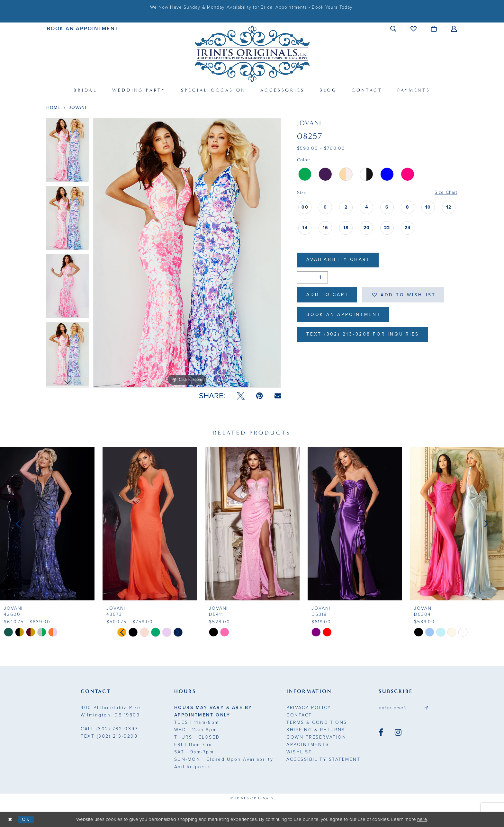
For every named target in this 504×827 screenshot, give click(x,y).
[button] (394, 29)
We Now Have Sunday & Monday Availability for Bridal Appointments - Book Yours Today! (252, 7)
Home (53, 108)
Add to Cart (328, 295)
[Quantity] (312, 278)
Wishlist (299, 752)
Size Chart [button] (446, 193)
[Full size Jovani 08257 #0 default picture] (187, 253)
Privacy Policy (309, 708)
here (422, 819)
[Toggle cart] (434, 29)
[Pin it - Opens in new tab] (260, 396)
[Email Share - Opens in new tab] (278, 396)
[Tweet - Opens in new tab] (241, 396)
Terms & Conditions (317, 722)
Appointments (308, 745)
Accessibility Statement (323, 759)
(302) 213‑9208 (109, 736)
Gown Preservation (316, 737)
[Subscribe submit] (427, 708)
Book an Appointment (344, 315)
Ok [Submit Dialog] (27, 819)
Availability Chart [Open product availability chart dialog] (339, 260)
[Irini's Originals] (252, 54)
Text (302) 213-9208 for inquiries (364, 335)
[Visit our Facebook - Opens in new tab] (381, 733)
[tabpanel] (67, 152)
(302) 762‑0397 (109, 729)
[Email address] (404, 708)
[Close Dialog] (10, 819)
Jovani (78, 108)
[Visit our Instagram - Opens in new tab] (398, 733)
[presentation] (47, 524)
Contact (299, 715)
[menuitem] (83, 28)
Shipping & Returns (316, 730)
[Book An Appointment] (83, 28)
